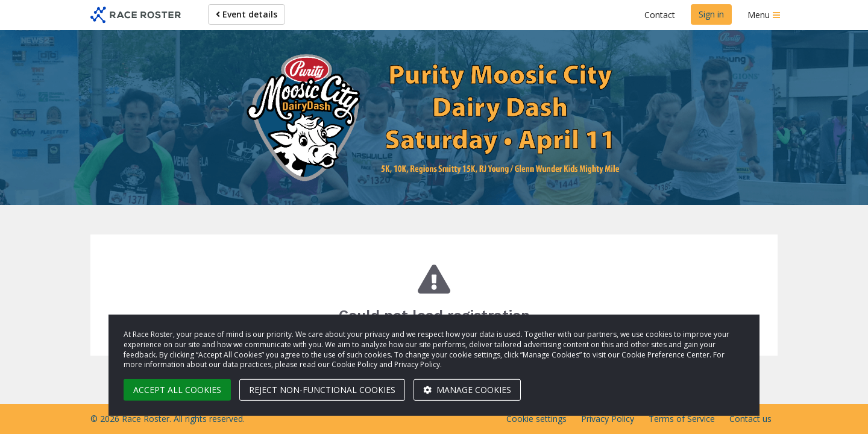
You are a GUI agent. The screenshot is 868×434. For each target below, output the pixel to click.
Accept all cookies (177, 390)
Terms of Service (682, 419)
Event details (247, 14)
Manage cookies (467, 390)
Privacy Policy (608, 419)
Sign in (711, 14)
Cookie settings (536, 419)
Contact (660, 15)
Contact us (750, 419)
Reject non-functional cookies (322, 390)
